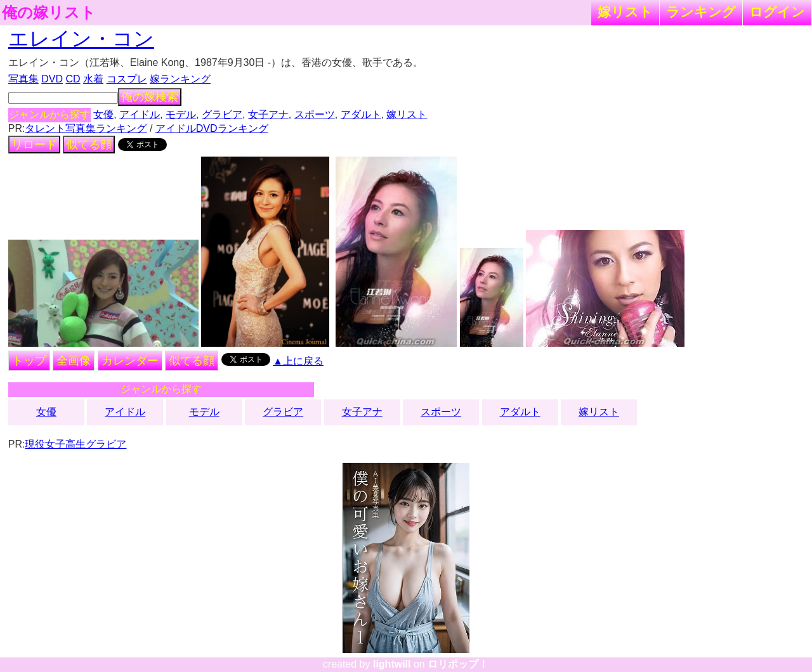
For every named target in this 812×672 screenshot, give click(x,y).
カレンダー (130, 361)
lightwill (392, 664)
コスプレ (127, 79)
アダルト (361, 114)
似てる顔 (89, 145)
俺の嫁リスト (49, 13)
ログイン (777, 12)
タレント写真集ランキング (86, 128)
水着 (93, 79)
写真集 (23, 79)
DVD (52, 79)
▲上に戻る (298, 361)
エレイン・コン (81, 39)
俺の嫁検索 (150, 97)
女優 (103, 114)
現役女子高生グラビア (75, 444)
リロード (34, 145)
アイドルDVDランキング (212, 128)
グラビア (222, 114)
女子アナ (268, 114)
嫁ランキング (180, 79)
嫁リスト (625, 12)
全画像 (74, 361)
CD (73, 79)
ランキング (701, 12)
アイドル (140, 114)
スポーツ (315, 114)
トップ (29, 361)
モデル (181, 114)
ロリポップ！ (458, 664)
